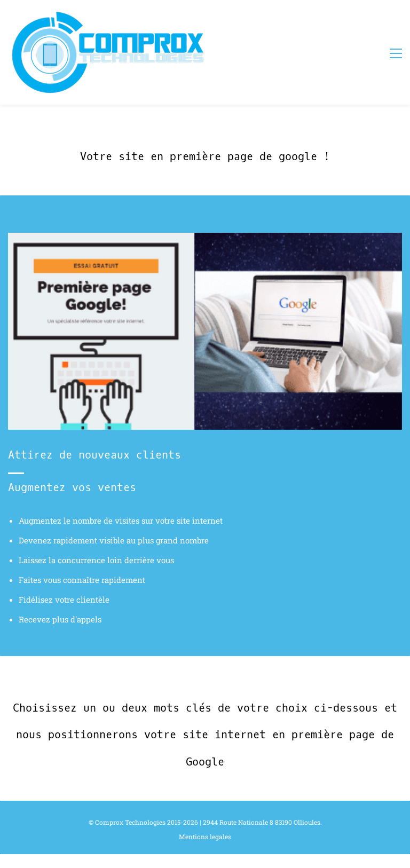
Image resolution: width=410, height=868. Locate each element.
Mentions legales (205, 837)
